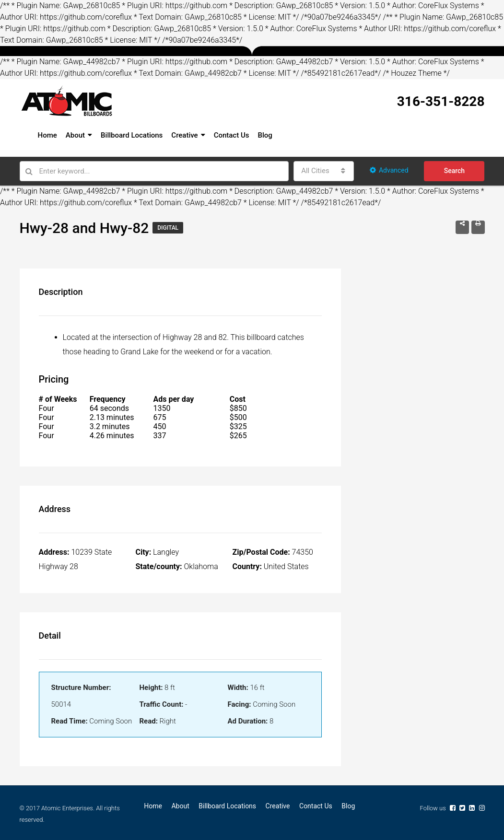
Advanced (389, 170)
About (75, 135)
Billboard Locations (132, 135)
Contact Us (232, 135)
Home (47, 135)
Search (454, 171)
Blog (265, 135)
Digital (168, 228)
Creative (184, 135)
